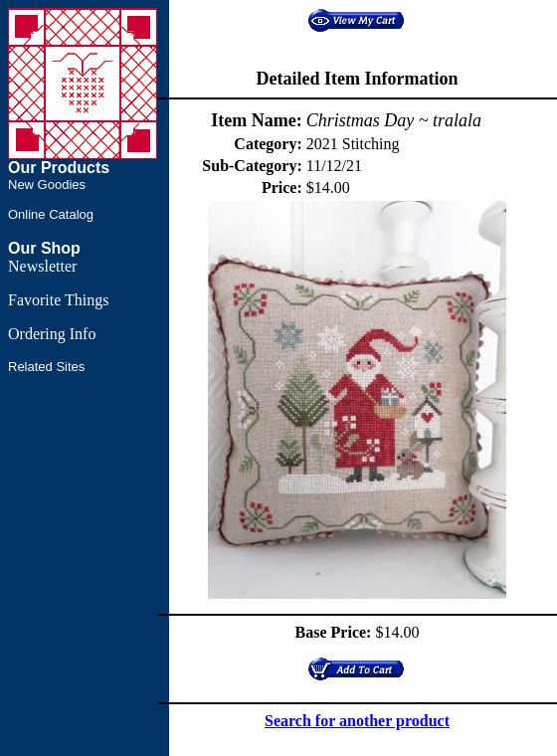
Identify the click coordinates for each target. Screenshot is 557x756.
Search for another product (357, 721)
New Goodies (47, 185)
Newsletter (42, 266)
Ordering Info (52, 334)
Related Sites (46, 367)
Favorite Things (58, 300)
